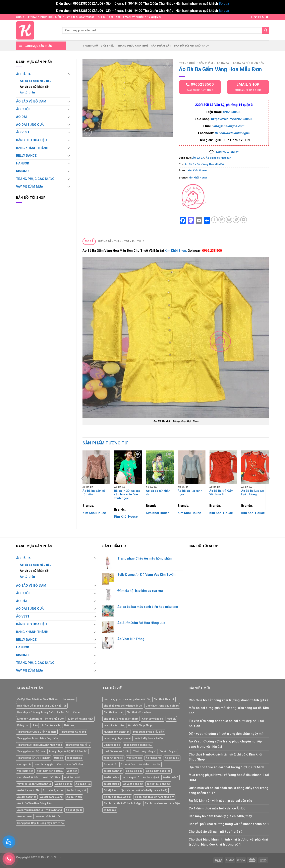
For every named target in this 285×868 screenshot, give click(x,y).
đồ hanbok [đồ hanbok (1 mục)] (110, 810)
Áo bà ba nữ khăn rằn (35, 87)
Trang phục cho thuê (133, 46)
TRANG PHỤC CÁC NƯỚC (35, 179)
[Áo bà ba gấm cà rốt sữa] (96, 467)
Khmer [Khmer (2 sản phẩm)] (77, 712)
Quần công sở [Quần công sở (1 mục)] (112, 745)
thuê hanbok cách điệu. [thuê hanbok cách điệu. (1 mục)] (138, 745)
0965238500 (232, 112)
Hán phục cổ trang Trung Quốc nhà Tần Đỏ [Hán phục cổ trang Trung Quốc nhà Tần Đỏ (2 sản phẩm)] (43, 712)
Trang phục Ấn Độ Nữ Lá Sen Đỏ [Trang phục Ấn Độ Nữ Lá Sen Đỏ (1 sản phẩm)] (68, 751)
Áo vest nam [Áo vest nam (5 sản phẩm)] (25, 816)
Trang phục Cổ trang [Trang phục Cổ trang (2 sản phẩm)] (73, 732)
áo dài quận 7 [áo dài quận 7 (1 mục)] (170, 777)
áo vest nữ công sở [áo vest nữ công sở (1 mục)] (158, 784)
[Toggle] (69, 74)
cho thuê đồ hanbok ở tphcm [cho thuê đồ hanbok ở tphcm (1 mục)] (121, 719)
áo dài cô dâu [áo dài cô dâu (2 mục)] (134, 771)
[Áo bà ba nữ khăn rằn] (160, 467)
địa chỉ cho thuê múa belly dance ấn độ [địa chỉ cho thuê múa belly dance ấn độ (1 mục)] (144, 790)
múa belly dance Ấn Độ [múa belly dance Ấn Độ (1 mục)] (149, 738)
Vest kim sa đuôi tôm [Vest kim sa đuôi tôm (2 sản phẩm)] (70, 764)
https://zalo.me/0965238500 (232, 119)
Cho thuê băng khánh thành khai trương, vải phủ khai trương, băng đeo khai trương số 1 (228, 842)
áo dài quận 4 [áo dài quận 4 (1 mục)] (111, 777)
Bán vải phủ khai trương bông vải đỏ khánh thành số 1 (229, 824)
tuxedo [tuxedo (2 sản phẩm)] (58, 758)
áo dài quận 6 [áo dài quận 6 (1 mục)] (151, 777)
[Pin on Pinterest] (236, 220)
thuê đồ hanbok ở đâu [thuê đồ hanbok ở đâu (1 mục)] (116, 751)
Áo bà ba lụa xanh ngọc (190, 493)
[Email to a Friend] (229, 220)
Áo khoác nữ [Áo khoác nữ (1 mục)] (153, 758)
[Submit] (266, 30)
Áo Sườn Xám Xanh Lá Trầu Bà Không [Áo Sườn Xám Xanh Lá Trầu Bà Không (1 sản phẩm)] (40, 810)
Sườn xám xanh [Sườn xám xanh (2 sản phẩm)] (50, 725)
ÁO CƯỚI (23, 109)
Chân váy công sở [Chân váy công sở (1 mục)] (153, 719)
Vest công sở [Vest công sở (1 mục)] (168, 751)
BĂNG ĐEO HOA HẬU (31, 140)
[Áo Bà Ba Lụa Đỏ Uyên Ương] (255, 467)
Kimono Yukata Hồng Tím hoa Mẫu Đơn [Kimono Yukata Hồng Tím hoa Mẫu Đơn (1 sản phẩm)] (41, 719)
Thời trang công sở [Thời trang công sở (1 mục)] (145, 751)
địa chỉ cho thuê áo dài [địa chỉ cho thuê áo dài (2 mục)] (117, 797)
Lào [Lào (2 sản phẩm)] (35, 725)
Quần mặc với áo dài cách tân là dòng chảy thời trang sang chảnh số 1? (229, 790)
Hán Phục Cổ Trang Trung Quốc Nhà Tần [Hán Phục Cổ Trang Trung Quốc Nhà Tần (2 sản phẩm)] (42, 706)
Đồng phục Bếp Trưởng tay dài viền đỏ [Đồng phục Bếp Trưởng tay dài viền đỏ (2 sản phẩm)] (41, 823)
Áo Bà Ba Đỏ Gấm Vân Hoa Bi (221, 493)
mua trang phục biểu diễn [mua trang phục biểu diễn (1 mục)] (149, 732)
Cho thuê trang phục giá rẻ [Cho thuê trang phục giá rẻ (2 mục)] (162, 706)
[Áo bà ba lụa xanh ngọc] (192, 467)
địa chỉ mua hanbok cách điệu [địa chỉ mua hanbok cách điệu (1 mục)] (162, 803)
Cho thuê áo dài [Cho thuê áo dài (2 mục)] (113, 712)
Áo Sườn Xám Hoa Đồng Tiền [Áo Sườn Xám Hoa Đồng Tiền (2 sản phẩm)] (35, 803)
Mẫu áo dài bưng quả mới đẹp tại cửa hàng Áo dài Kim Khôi (229, 710)
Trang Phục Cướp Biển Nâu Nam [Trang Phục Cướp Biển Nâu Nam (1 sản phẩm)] (37, 732)
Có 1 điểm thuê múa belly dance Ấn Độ (217, 808)
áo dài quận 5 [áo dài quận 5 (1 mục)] (131, 777)
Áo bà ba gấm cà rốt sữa (94, 493)
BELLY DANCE (26, 156)
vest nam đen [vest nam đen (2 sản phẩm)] (25, 771)
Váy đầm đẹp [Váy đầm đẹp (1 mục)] (134, 758)
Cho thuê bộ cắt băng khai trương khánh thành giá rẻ (229, 700)
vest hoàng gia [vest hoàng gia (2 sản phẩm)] (44, 764)
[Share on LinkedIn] (244, 220)
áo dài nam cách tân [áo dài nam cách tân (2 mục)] (158, 771)
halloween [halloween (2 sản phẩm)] (69, 699)
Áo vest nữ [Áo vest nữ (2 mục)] (110, 764)
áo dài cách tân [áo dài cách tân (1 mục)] (113, 771)
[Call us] (263, 17)
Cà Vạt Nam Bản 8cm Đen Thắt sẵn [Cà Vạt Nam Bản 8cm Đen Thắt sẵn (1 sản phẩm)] (38, 699)
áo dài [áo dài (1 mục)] (157, 764)
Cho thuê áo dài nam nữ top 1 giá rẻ (215, 832)
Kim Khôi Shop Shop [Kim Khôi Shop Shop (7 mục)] (140, 725)
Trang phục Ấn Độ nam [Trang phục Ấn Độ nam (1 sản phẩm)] (31, 751)
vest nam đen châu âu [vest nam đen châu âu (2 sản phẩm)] (50, 771)
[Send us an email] (259, 17)
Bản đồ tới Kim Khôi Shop (192, 46)
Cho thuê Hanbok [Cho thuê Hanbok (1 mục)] (164, 699)
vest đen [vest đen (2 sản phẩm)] (72, 771)
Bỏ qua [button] (224, 4)
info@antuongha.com (229, 126)
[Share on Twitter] (222, 220)
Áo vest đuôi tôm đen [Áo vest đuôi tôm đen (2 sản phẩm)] (49, 816)
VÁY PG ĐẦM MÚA (30, 187)
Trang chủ (90, 46)
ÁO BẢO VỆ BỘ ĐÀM (31, 101)
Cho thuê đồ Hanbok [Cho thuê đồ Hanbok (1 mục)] (139, 712)
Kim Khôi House (197, 170)
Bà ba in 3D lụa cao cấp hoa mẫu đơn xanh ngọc (127, 495)
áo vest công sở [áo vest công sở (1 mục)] (133, 784)
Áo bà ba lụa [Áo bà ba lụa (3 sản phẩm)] (83, 784)
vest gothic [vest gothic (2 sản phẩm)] (24, 764)
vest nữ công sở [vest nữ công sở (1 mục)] (113, 758)
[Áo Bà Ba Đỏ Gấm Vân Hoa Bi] (223, 467)
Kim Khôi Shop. (176, 251)
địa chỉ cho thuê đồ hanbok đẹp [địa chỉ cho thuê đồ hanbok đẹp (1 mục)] (122, 803)
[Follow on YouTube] (267, 17)
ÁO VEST (23, 132)
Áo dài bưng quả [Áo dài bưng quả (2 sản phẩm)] (76, 790)
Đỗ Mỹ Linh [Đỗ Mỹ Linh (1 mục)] (110, 790)
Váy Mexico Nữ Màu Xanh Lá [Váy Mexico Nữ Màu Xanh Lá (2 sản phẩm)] (34, 784)
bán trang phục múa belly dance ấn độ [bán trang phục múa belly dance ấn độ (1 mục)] (127, 699)
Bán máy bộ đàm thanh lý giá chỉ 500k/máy (220, 816)
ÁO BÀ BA (23, 74)
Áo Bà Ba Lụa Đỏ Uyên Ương (253, 493)
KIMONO (22, 171)
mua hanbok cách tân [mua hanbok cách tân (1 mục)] (116, 732)
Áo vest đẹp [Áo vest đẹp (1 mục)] (128, 764)
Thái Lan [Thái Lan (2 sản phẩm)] (69, 725)
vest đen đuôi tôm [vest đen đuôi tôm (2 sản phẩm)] (28, 777)
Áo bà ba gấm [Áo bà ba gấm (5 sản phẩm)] (63, 784)
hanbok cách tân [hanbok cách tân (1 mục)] (114, 725)
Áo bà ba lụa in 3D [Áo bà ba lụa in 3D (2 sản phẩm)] (28, 790)
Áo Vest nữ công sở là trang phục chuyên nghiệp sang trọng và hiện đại (225, 744)
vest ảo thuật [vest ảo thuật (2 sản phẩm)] (72, 777)
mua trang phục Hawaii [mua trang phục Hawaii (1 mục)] (118, 738)
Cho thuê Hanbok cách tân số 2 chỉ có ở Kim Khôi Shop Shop (225, 757)
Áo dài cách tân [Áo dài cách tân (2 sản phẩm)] (27, 797)
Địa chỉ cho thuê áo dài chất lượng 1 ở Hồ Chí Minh (226, 767)
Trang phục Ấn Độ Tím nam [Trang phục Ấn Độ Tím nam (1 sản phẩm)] (34, 758)
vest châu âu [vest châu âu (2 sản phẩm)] (74, 758)
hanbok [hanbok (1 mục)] (171, 719)
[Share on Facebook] (214, 220)
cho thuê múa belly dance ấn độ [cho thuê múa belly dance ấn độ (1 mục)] (123, 706)
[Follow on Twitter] (255, 17)
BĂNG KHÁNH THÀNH (32, 148)
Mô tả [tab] (89, 241)
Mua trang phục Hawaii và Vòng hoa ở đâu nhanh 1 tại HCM (229, 777)
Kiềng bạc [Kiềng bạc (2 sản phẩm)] (23, 725)
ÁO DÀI (21, 117)
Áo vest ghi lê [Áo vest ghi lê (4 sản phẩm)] (74, 810)
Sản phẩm (206, 63)
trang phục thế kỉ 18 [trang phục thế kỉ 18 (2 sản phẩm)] (78, 745)
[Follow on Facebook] (252, 17)
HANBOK (23, 163)
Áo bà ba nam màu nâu (36, 81)
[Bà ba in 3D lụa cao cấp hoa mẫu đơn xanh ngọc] (128, 467)
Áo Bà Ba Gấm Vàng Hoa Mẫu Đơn (205, 164)
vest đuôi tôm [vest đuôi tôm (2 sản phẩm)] (51, 777)
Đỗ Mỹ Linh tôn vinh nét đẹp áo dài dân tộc (220, 801)
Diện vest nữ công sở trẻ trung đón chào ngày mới (226, 734)
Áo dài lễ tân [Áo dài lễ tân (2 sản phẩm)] (74, 797)
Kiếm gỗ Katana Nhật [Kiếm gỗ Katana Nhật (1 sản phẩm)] (81, 719)
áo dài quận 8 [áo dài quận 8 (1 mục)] (111, 784)
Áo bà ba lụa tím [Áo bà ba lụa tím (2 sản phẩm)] (53, 790)
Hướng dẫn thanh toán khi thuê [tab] (121, 241)
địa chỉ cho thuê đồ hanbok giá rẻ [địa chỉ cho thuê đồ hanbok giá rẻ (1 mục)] (154, 797)
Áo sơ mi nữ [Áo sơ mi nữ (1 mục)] (172, 758)
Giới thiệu (108, 46)
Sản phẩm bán (161, 46)
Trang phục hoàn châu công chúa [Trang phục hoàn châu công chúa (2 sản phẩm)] (37, 738)
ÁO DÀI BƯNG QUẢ (30, 125)
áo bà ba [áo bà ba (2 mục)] (144, 764)
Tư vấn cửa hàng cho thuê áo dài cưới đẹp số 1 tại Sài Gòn (226, 724)
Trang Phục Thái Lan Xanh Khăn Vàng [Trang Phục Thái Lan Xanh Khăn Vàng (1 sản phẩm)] (40, 745)
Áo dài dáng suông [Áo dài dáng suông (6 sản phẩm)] (51, 797)
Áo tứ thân (27, 93)
